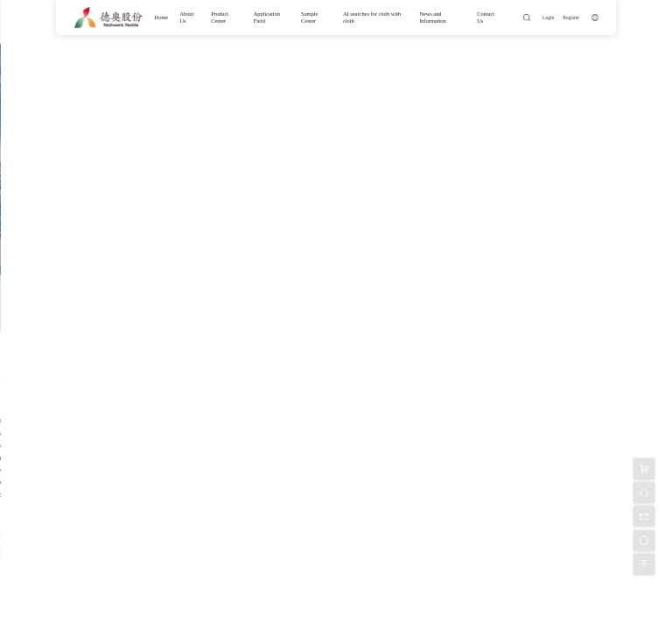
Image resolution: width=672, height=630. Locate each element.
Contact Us (486, 17)
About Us (186, 17)
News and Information (432, 17)
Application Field (267, 17)
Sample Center (309, 17)
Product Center (220, 17)
